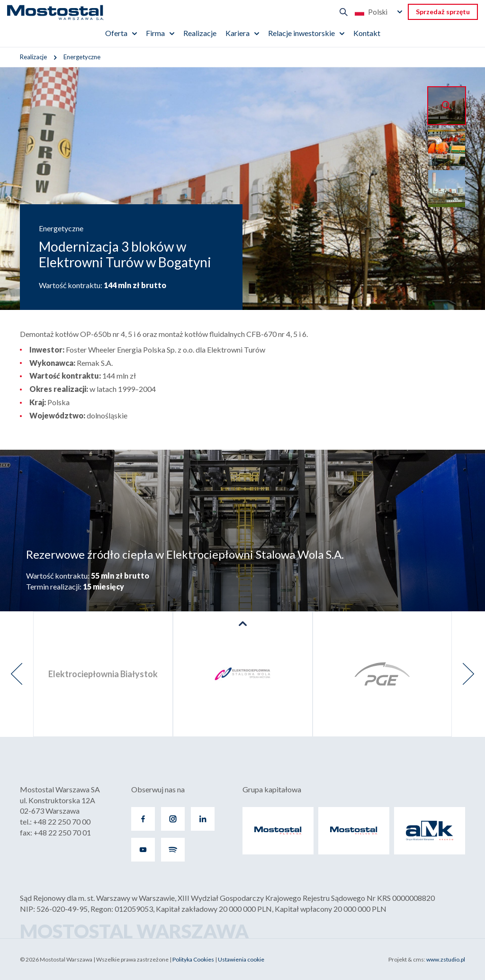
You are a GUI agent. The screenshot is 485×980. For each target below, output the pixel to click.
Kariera (238, 33)
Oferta (116, 33)
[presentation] (17, 674)
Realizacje (200, 33)
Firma (155, 33)
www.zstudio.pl (446, 959)
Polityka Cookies (193, 959)
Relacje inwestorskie (301, 33)
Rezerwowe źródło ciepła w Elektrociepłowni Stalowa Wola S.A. (185, 554)
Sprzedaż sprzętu (443, 12)
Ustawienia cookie (241, 959)
